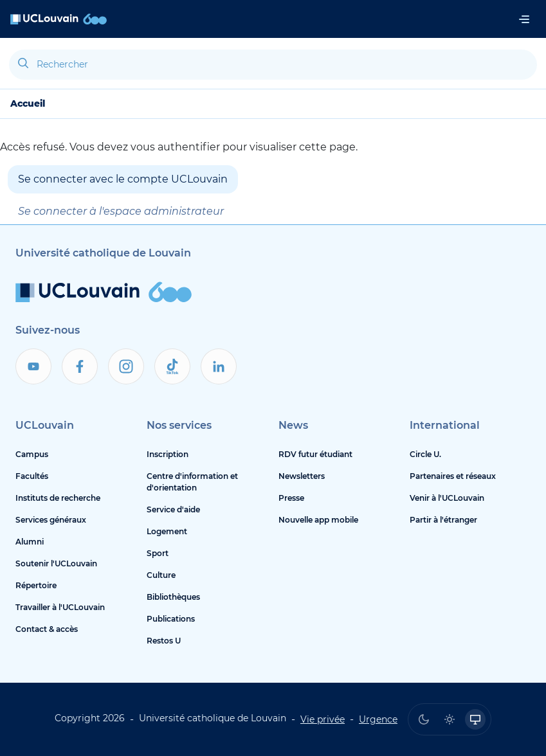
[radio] (424, 719)
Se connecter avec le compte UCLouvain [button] (123, 179)
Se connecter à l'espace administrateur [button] (121, 211)
